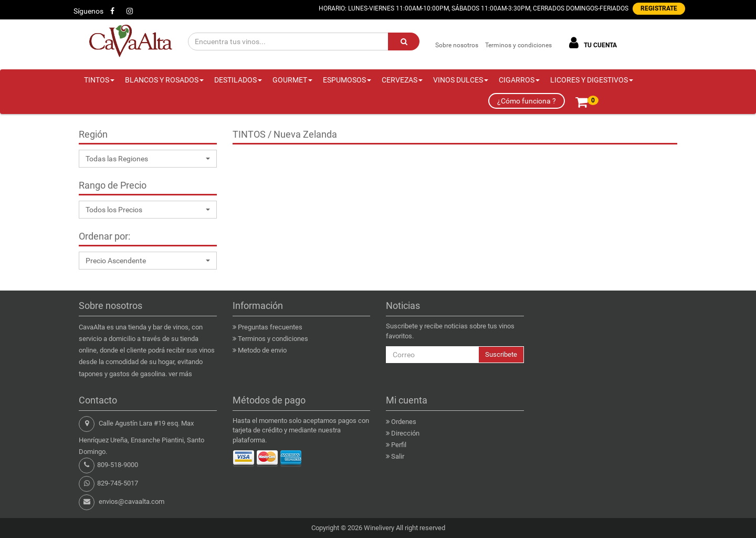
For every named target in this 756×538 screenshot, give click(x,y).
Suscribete (501, 354)
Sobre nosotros (457, 45)
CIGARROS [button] (519, 80)
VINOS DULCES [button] (461, 80)
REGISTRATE (659, 8)
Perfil (399, 445)
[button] (148, 159)
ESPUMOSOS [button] (347, 80)
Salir (398, 456)
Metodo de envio (262, 350)
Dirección (405, 433)
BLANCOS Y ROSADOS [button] (164, 80)
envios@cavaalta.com (132, 501)
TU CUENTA (591, 43)
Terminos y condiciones (518, 45)
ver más (180, 374)
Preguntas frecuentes (270, 327)
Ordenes (404, 422)
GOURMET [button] (292, 80)
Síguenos (88, 11)
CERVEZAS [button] (402, 80)
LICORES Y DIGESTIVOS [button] (592, 80)
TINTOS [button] (99, 80)
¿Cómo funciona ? (527, 101)
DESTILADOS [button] (238, 80)
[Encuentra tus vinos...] (288, 42)
